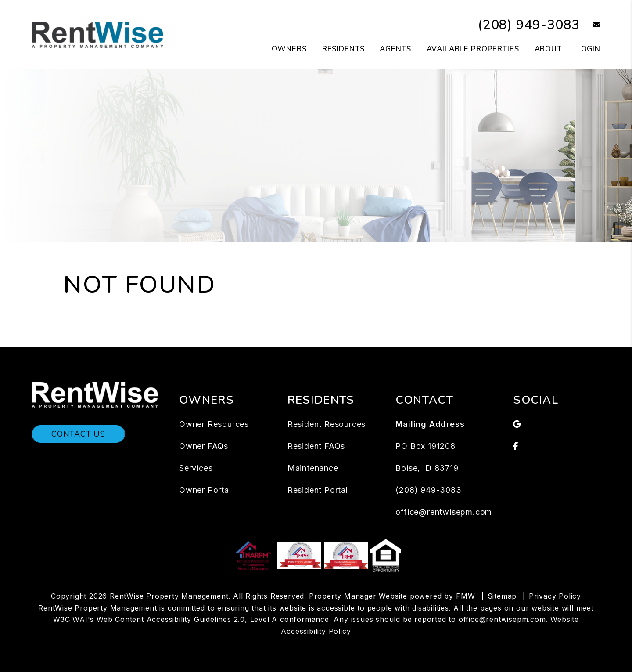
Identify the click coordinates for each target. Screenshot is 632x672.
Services (196, 468)
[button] (590, 25)
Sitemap (502, 596)
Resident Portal (318, 490)
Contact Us (78, 434)
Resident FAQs (316, 446)
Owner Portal (205, 490)
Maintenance (313, 468)
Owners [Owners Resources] (289, 49)
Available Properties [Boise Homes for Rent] (473, 49)
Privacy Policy (555, 596)
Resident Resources (327, 424)
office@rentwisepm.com (444, 512)
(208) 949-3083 (529, 25)
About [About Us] (548, 49)
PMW (466, 596)
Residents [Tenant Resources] (343, 49)
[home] (97, 34)
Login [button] (589, 49)
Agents (395, 49)
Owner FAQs (204, 446)
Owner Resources (214, 424)
